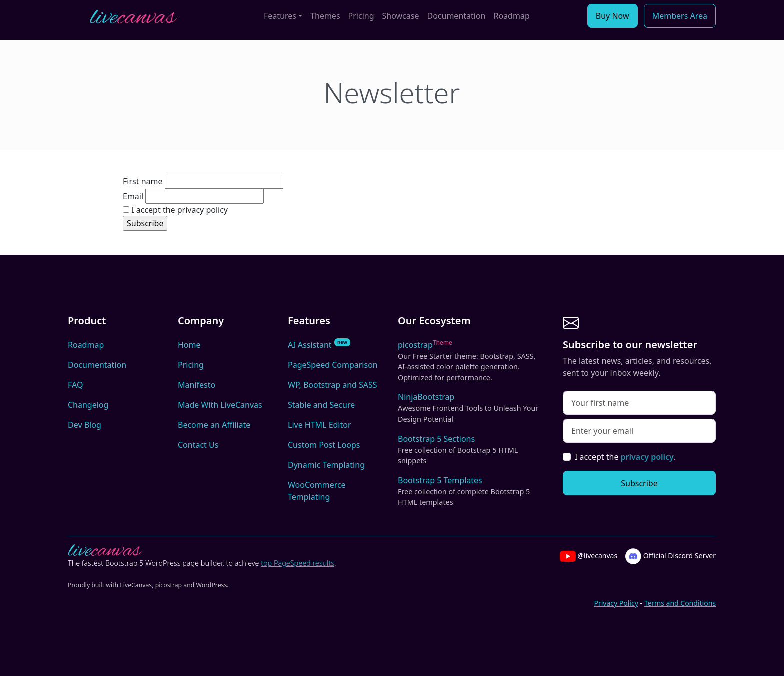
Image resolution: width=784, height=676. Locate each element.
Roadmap (512, 16)
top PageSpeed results (298, 563)
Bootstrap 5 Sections (470, 450)
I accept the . (625, 457)
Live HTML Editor (320, 425)
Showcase (401, 16)
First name (143, 181)
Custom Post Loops (324, 445)
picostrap (470, 361)
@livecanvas (589, 556)
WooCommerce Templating (317, 491)
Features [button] (280, 16)
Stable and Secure (321, 405)
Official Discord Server (671, 556)
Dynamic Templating (326, 465)
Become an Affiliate (214, 425)
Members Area (680, 16)
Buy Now (613, 16)
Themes (325, 16)
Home (189, 345)
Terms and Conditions (680, 603)
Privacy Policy (616, 603)
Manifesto (197, 385)
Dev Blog (85, 425)
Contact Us (198, 445)
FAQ (75, 385)
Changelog (88, 405)
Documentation (456, 16)
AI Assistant (319, 344)
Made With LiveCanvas (220, 405)
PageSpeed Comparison (333, 365)
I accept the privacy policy (175, 210)
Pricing (361, 16)
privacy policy (647, 457)
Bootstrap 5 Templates (470, 491)
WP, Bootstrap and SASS (333, 385)
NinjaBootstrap (470, 408)
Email (133, 196)
